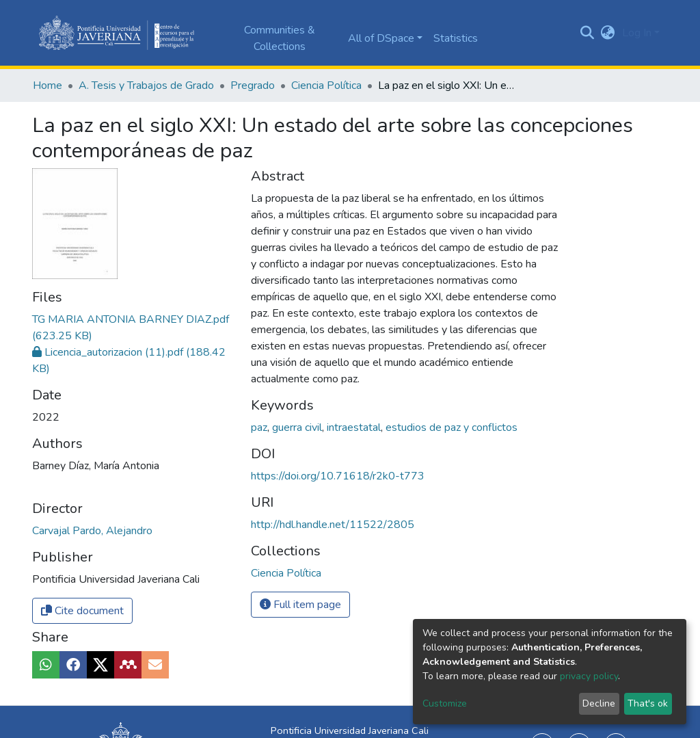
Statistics (456, 38)
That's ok (648, 703)
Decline (599, 703)
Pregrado (253, 85)
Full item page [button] (300, 605)
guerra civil (298, 427)
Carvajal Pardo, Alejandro (92, 531)
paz (260, 427)
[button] (608, 33)
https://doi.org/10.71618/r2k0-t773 (338, 476)
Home (48, 85)
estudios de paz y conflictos (452, 427)
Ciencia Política (326, 85)
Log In (637, 33)
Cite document (82, 611)
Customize (445, 703)
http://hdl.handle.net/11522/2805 (333, 525)
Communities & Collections (280, 38)
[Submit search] (588, 33)
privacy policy (589, 676)
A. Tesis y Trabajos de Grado (146, 85)
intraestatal (355, 427)
